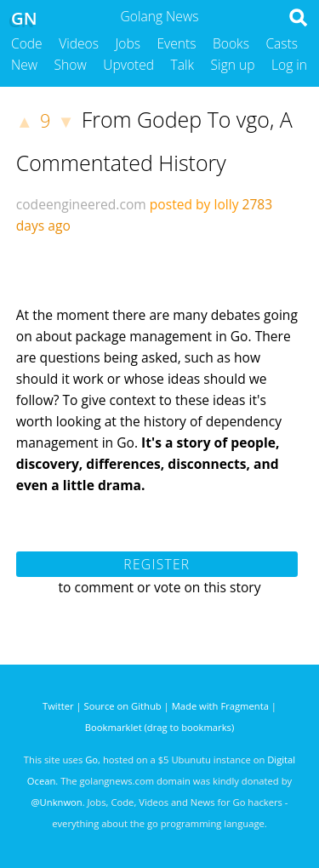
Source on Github (123, 706)
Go (91, 759)
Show (71, 65)
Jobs (128, 43)
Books (231, 43)
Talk (183, 65)
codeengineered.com (81, 204)
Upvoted (128, 65)
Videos (79, 43)
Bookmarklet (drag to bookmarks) (159, 727)
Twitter (58, 706)
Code (27, 43)
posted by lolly (194, 204)
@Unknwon (57, 802)
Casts (282, 43)
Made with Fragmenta (220, 706)
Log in (289, 65)
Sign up (233, 65)
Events (177, 43)
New (24, 65)
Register (157, 564)
